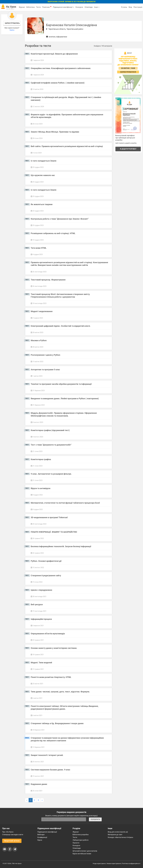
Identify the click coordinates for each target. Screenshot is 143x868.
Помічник (47, 7)
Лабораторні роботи (81, 840)
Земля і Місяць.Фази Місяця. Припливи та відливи (55, 132)
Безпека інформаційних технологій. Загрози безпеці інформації (61, 546)
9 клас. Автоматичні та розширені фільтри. (51, 474)
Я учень (124, 7)
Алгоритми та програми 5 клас (45, 370)
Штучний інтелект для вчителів (85, 851)
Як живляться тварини (42, 204)
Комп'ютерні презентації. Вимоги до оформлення (54, 54)
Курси (40, 840)
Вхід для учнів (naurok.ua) (118, 832)
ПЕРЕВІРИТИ (95, 819)
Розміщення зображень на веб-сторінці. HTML (53, 233)
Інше (97, 7)
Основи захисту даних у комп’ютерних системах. (54, 648)
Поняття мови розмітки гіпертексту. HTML (51, 677)
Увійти (12, 30)
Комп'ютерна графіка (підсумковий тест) (50, 430)
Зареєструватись (12, 23)
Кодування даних (39, 784)
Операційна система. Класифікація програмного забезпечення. (61, 68)
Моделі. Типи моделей (41, 663)
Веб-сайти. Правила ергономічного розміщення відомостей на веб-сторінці (67, 146)
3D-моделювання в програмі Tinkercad (49, 517)
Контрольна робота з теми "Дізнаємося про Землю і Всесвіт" (60, 219)
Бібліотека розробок (81, 835)
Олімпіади (77, 848)
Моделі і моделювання (42, 311)
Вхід (130, 7)
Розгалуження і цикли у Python (45, 355)
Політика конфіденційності (131, 863)
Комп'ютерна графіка (41, 459)
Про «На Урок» (8, 832)
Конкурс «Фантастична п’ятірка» (120, 837)
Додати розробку (128, 149)
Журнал (22, 7)
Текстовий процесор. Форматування (48, 280)
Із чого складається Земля (44, 161)
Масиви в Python (39, 340)
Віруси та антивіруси (40, 488)
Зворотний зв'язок (12, 841)
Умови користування (114, 863)
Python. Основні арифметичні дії (46, 561)
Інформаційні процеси (41, 619)
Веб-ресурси (37, 604)
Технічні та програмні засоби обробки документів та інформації (61, 384)
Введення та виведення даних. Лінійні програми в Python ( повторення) (65, 399)
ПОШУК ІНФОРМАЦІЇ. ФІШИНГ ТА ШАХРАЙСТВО (54, 532)
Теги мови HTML (39, 248)
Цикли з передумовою (41, 590)
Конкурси (79, 7)
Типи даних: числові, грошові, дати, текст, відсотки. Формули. (60, 692)
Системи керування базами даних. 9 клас (50, 770)
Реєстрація (138, 7)
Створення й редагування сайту (46, 575)
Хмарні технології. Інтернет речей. (47, 755)
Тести (38, 7)
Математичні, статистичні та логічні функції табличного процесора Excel (65, 503)
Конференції (42, 837)
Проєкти (76, 843)
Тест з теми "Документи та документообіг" (51, 445)
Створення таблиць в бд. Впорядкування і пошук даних (57, 723)
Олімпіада (89, 7)
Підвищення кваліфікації (63, 7)
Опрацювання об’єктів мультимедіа (48, 634)
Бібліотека (31, 7)
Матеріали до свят (115, 835)
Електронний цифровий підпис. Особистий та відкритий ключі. (61, 326)
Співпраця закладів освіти (13, 835)
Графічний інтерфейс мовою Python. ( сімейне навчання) (58, 83)
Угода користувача (99, 863)
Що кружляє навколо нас (43, 175)
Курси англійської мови (82, 854)
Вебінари (41, 835)
